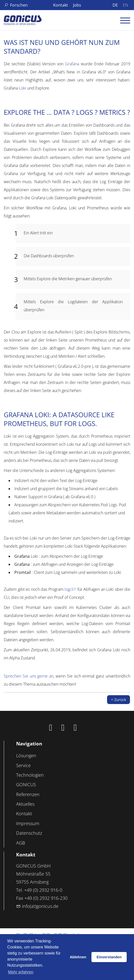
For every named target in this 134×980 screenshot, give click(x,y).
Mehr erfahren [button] (21, 972)
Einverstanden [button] (109, 957)
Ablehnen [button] (78, 957)
